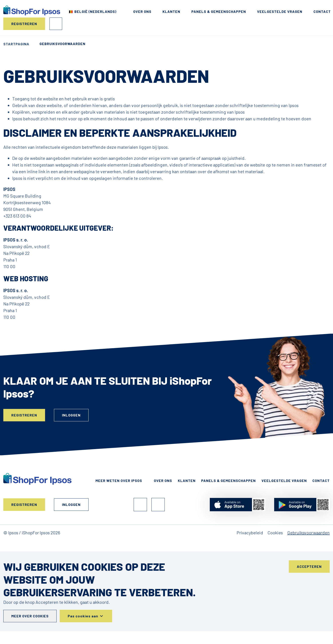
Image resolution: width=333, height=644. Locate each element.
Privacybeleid (250, 533)
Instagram (158, 505)
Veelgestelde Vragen (280, 11)
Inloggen (56, 24)
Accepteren (309, 566)
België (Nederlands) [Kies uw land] (95, 11)
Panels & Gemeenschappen (219, 11)
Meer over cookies (30, 616)
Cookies (275, 533)
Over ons (142, 11)
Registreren (24, 24)
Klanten (171, 11)
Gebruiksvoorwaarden (308, 533)
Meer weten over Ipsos (119, 481)
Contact (322, 11)
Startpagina (16, 44)
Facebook (140, 505)
